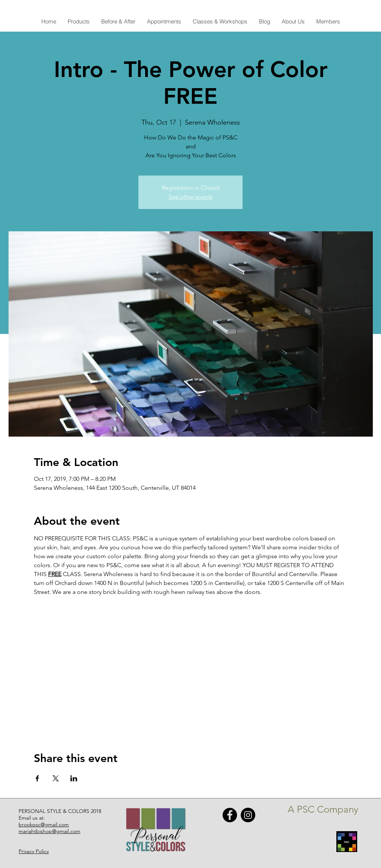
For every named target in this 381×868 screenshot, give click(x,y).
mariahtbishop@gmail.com (49, 831)
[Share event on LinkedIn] (74, 778)
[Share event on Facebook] (37, 778)
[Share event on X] (56, 778)
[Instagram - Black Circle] (248, 815)
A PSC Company (323, 809)
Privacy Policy (34, 851)
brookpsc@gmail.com (44, 824)
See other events (191, 197)
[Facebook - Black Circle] (230, 815)
